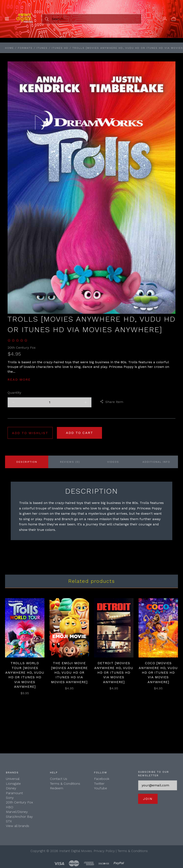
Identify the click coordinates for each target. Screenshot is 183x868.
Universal (13, 779)
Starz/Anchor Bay (19, 817)
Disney (11, 788)
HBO (10, 807)
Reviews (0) (70, 462)
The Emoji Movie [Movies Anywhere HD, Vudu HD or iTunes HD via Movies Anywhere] (69, 673)
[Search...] (92, 19)
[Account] (165, 19)
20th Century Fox (22, 348)
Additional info (156, 462)
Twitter (99, 784)
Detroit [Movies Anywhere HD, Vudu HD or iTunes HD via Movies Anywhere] (114, 673)
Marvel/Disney (17, 812)
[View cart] (174, 19)
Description (27, 462)
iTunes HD (60, 48)
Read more (19, 380)
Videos (113, 462)
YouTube (101, 788)
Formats (25, 48)
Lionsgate (13, 784)
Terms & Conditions (65, 784)
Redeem (57, 788)
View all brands (18, 826)
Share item (112, 402)
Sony (10, 798)
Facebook (102, 779)
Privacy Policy (104, 851)
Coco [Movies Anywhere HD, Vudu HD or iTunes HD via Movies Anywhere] (158, 673)
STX (9, 821)
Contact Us (59, 779)
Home (9, 48)
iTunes (42, 48)
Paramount (14, 793)
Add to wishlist (30, 433)
